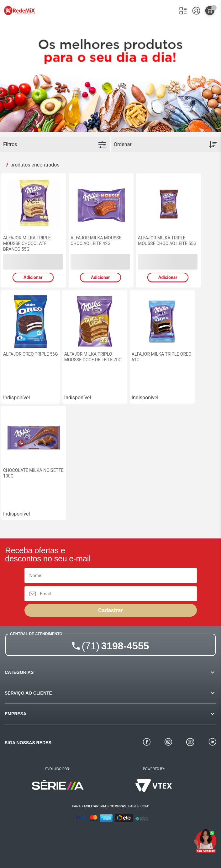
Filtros (10, 144)
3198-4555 (116, 646)
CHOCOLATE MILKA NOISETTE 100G (33, 473)
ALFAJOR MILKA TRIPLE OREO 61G (162, 357)
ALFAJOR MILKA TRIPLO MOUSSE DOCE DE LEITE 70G (93, 357)
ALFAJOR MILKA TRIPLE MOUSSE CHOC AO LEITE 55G (167, 241)
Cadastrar (110, 610)
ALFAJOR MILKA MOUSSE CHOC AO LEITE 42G (96, 241)
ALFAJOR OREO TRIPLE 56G (31, 354)
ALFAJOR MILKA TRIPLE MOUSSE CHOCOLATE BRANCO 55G (27, 243)
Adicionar (33, 277)
